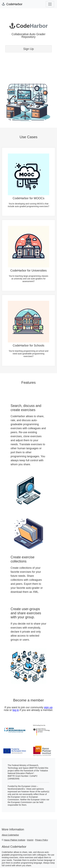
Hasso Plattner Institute (15, 840)
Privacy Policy (42, 840)
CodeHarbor (12, 4)
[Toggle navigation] (50, 4)
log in (16, 710)
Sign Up (29, 49)
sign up (48, 707)
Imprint (30, 840)
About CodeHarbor (10, 835)
